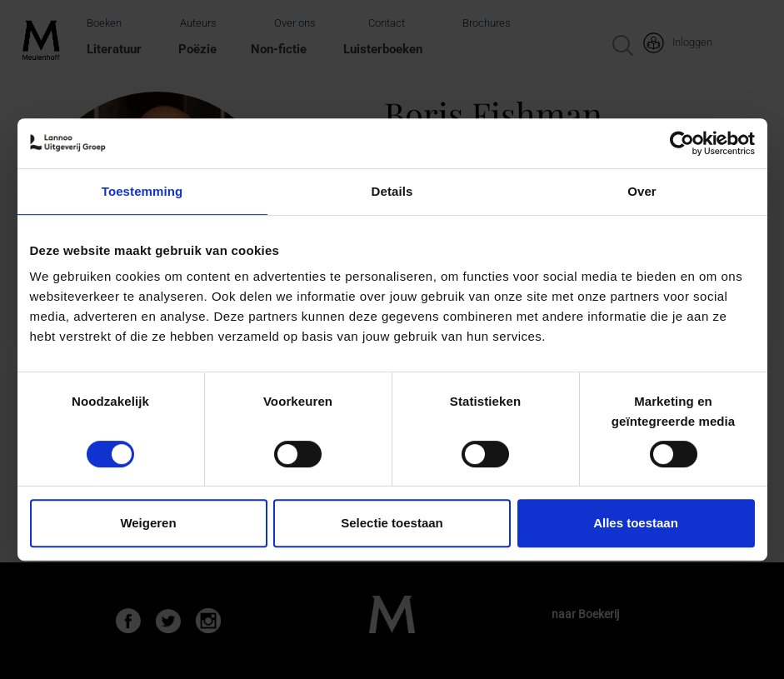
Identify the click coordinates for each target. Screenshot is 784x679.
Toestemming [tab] (142, 191)
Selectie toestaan (392, 523)
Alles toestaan (636, 523)
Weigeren (148, 523)
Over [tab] (642, 191)
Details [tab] (392, 191)
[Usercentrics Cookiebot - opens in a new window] (682, 143)
